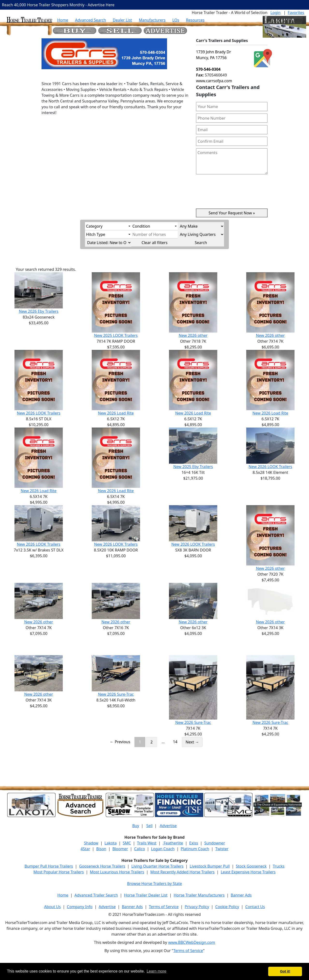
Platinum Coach (195, 849)
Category (94, 226)
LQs (176, 20)
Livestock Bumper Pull (210, 866)
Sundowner (215, 843)
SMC (127, 843)
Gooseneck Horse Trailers (102, 866)
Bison (101, 849)
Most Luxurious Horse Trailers (117, 872)
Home (63, 20)
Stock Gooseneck (251, 866)
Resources (195, 20)
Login (275, 13)
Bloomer (120, 849)
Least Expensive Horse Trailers (248, 872)
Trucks (279, 866)
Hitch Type (96, 234)
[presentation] (232, 193)
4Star (85, 849)
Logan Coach (163, 849)
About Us (53, 907)
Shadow (91, 843)
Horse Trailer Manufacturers (199, 895)
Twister (222, 849)
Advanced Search (91, 20)
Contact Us (255, 907)
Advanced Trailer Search (96, 895)
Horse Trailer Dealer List (146, 895)
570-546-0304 (208, 69)
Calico (140, 849)
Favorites (296, 13)
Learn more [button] (156, 971)
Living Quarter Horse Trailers (157, 866)
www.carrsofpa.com (214, 81)
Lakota (111, 843)
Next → (192, 742)
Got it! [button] (285, 971)
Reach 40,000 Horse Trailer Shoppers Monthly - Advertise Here (58, 5)
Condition (141, 226)
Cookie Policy (227, 907)
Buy (136, 826)
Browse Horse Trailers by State (154, 884)
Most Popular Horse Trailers (59, 872)
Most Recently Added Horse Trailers (183, 872)
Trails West (147, 843)
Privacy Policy (197, 907)
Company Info (80, 907)
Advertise (168, 826)
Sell (149, 826)
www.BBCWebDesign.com (192, 942)
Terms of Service (164, 907)
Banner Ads (241, 895)
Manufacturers (152, 20)
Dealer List (122, 20)
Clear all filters (154, 243)
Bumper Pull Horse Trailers (49, 866)
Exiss (194, 843)
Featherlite (173, 843)
